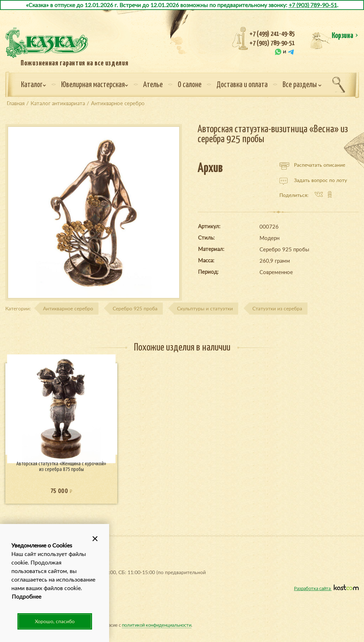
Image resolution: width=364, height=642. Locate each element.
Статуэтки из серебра (277, 308)
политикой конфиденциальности (157, 625)
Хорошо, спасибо (55, 621)
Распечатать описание (312, 165)
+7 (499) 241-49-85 (272, 34)
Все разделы (302, 85)
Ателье (153, 85)
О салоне (190, 85)
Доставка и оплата (242, 85)
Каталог (34, 85)
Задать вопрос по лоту (313, 180)
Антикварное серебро (68, 308)
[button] (95, 538)
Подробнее (26, 596)
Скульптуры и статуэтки (205, 308)
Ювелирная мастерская (95, 85)
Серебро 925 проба (135, 308)
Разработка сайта (326, 588)
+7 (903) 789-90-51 (313, 5)
